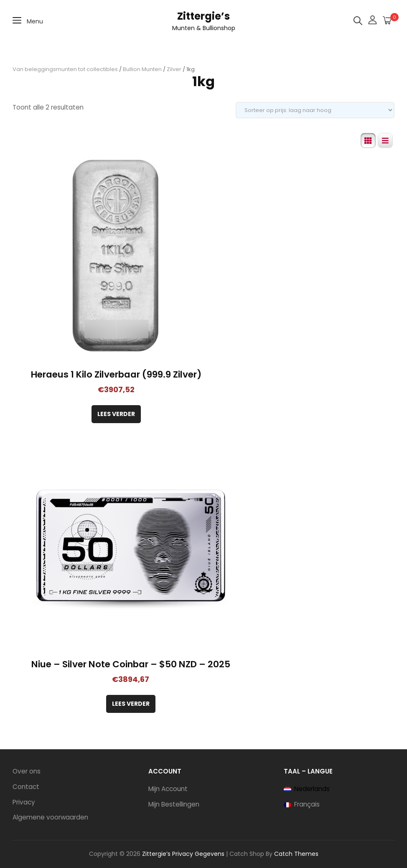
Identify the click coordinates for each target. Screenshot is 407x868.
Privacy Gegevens (198, 854)
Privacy (24, 802)
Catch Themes (296, 854)
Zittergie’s (203, 16)
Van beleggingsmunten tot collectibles (65, 69)
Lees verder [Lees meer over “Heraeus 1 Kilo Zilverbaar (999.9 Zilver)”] (116, 414)
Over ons (27, 771)
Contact (26, 787)
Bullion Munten (142, 69)
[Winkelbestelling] (315, 110)
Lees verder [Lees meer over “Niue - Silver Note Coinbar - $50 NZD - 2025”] (131, 704)
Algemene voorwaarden (50, 817)
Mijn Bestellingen (174, 804)
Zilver (174, 69)
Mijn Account (168, 789)
